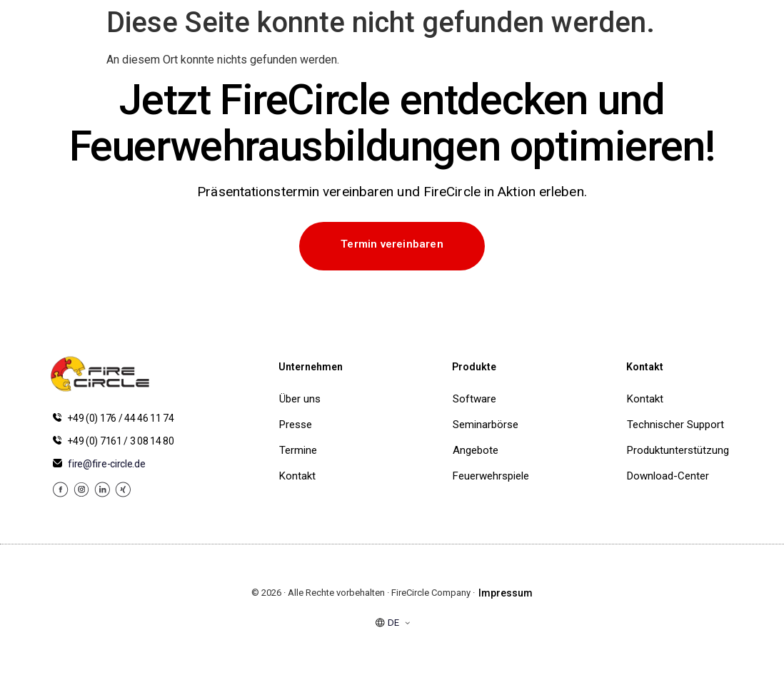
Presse (296, 425)
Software (474, 399)
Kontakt (297, 476)
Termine (298, 450)
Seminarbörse (486, 425)
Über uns (300, 399)
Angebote (476, 450)
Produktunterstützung (678, 450)
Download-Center (668, 476)
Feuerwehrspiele (488, 476)
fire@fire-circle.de (106, 464)
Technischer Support (675, 425)
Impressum (506, 593)
